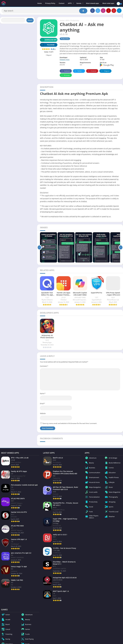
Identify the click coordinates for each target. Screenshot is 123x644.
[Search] (44, 11)
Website (43, 414)
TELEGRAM (47, 46)
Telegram (105, 72)
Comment (44, 367)
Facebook (65, 72)
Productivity (75, 22)
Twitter (78, 72)
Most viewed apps (92, 3)
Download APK (48, 41)
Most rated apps (108, 3)
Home (39, 3)
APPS (70, 3)
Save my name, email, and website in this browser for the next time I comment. (70, 424)
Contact (62, 3)
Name (43, 394)
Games (79, 3)
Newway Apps (65, 61)
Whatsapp (65, 76)
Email (42, 404)
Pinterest (92, 72)
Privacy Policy (50, 3)
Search (30, 21)
